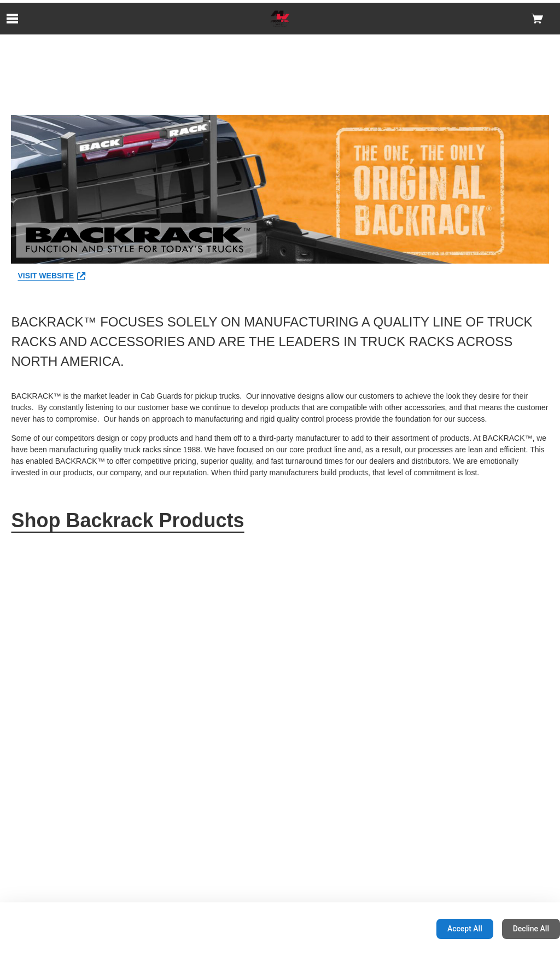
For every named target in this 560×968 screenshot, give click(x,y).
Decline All (531, 929)
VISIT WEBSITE (51, 276)
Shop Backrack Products (127, 520)
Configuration (393, 929)
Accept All (465, 929)
